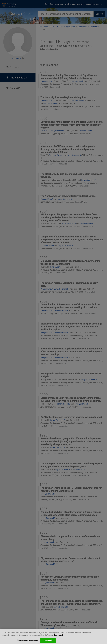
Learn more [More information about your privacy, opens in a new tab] (58, 637)
